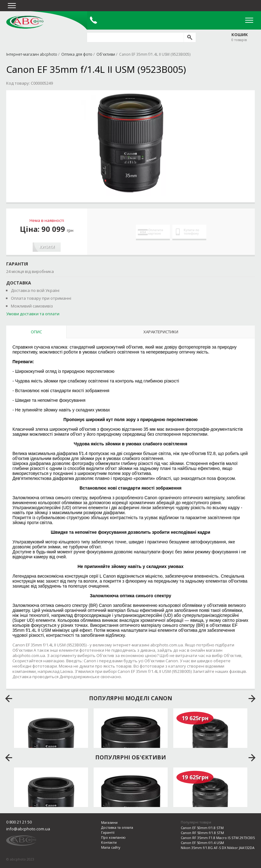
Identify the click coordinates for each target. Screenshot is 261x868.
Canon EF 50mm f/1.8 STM (202, 828)
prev (9, 699)
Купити (47, 247)
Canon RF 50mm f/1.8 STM (202, 833)
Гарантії (108, 832)
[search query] (135, 37)
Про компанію (113, 837)
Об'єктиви (106, 54)
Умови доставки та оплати (33, 314)
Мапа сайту (111, 847)
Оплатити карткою (151, 232)
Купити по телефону (188, 232)
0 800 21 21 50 (19, 822)
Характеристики (161, 332)
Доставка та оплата (117, 827)
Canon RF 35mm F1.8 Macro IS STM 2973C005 (218, 838)
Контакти (109, 842)
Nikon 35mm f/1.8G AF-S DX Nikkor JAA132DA (218, 848)
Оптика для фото (77, 54)
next (252, 699)
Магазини (109, 822)
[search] (190, 37)
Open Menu (249, 20)
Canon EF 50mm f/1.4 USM (202, 843)
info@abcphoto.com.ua (28, 829)
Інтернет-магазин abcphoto (32, 54)
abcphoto (25, 22)
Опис (36, 332)
